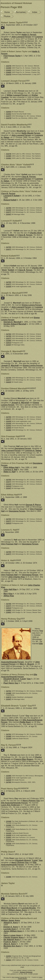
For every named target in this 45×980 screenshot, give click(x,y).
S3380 (9, 156)
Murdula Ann (12, 946)
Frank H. (10, 942)
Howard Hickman (26, 972)
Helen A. (9, 472)
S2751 (9, 691)
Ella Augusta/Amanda (19, 676)
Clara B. (29, 177)
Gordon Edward (15, 324)
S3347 (9, 214)
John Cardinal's (16, 977)
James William (13, 931)
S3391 (9, 956)
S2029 (9, 780)
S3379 (9, 154)
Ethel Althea (11, 467)
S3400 (9, 70)
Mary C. (27, 664)
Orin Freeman (9, 544)
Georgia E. (12, 322)
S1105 (9, 739)
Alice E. (10, 944)
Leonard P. (12, 196)
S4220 (9, 382)
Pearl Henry (11, 683)
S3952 (9, 612)
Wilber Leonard (17, 95)
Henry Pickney (10, 720)
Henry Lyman (12, 935)
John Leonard (21, 37)
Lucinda (29, 908)
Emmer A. (11, 927)
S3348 (9, 821)
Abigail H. (11, 923)
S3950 (9, 610)
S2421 (9, 960)
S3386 (9, 736)
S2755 (9, 208)
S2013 (9, 343)
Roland (10, 200)
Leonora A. (33, 451)
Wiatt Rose (9, 908)
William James (18, 910)
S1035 (9, 287)
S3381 (9, 158)
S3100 (9, 210)
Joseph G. (10, 366)
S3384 (9, 341)
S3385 (9, 776)
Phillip (25, 722)
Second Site (24, 977)
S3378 (9, 118)
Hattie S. (29, 35)
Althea (9, 596)
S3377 (9, 116)
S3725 (9, 844)
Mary (8, 594)
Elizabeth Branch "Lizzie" (17, 679)
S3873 (9, 697)
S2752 (9, 334)
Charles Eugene (14, 937)
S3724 (9, 840)
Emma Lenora (32, 305)
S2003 (9, 112)
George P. (33, 505)
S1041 (9, 114)
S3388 (9, 693)
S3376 (9, 66)
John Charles (17, 577)
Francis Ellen (24, 759)
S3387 (9, 829)
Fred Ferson (12, 56)
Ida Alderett (12, 940)
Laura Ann (11, 805)
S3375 (9, 74)
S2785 (9, 782)
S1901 (9, 837)
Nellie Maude (31, 133)
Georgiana (23, 448)
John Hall (10, 589)
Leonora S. (10, 470)
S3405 (9, 72)
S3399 (9, 68)
